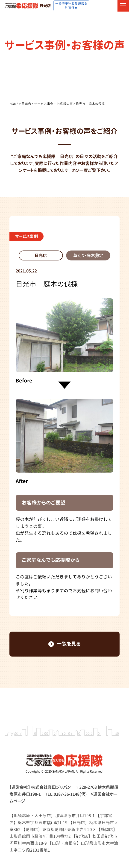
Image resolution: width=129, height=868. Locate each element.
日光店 (26, 104)
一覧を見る (64, 644)
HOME (14, 104)
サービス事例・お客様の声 (53, 104)
